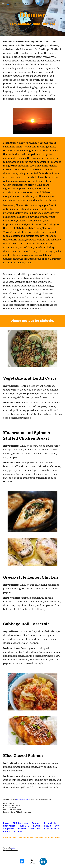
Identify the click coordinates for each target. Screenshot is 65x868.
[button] (3, 3)
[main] (32, 14)
